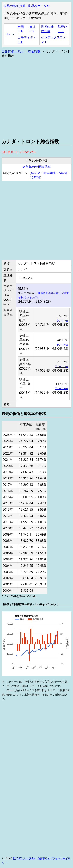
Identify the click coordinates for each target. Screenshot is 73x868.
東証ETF (33, 29)
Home (10, 34)
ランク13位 (61, 388)
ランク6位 (62, 345)
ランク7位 (62, 320)
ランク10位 (61, 366)
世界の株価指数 (15, 6)
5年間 (63, 173)
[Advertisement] (36, 98)
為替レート (62, 29)
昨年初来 (50, 173)
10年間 (35, 177)
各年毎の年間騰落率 (37, 167)
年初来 (36, 173)
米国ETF (21, 29)
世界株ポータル (39, 6)
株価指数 (34, 51)
